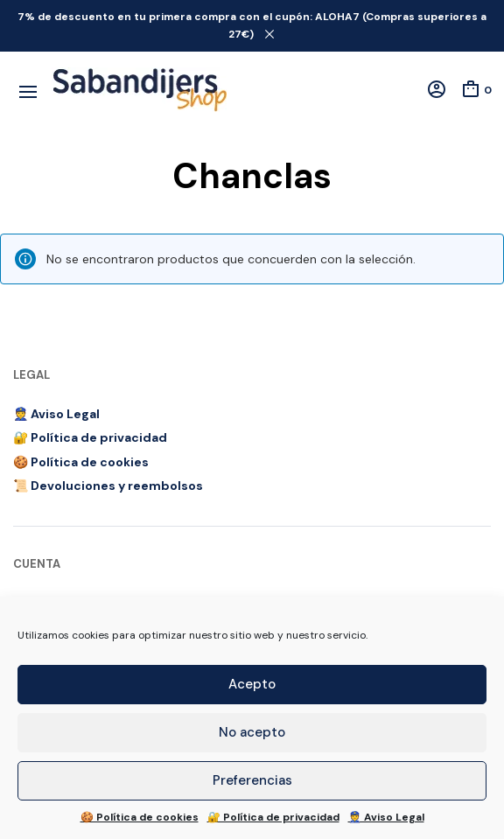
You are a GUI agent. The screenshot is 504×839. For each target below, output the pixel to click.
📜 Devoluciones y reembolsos (108, 486)
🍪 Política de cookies (140, 817)
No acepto (252, 732)
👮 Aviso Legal (386, 817)
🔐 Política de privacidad (273, 817)
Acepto (252, 684)
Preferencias (252, 780)
